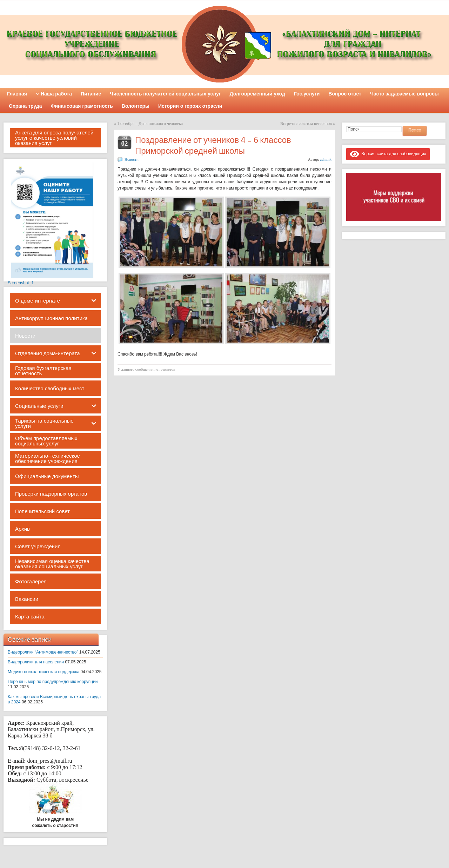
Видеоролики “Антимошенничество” (43, 652)
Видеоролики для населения (36, 662)
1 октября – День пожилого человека (150, 124)
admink (326, 159)
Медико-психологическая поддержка (43, 672)
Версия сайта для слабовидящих (388, 154)
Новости (132, 159)
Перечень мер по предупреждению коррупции (53, 682)
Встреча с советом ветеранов (306, 124)
